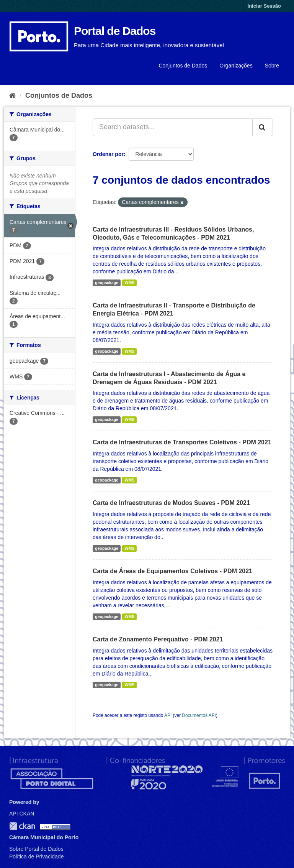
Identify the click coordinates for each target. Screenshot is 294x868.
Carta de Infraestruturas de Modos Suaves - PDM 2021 (171, 503)
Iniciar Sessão (264, 6)
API (168, 715)
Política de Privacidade (36, 856)
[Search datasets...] (173, 127)
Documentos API (199, 715)
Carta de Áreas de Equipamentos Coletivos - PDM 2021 (172, 571)
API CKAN (22, 814)
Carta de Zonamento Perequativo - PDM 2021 (158, 639)
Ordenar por (108, 154)
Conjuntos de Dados (183, 66)
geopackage (107, 283)
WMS (129, 283)
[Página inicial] (12, 95)
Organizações (236, 66)
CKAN (22, 826)
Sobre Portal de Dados (36, 849)
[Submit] (263, 127)
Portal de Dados (115, 31)
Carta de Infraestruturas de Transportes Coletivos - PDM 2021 (182, 442)
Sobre (272, 66)
